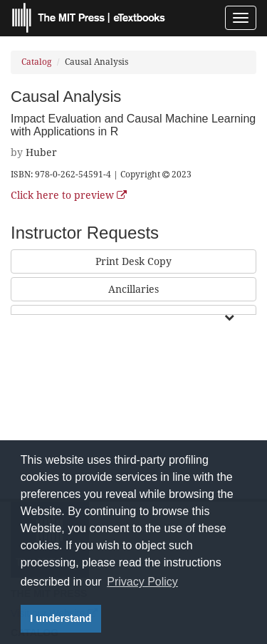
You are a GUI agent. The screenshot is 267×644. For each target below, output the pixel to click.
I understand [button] (61, 618)
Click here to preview (69, 195)
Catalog (36, 62)
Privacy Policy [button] (142, 582)
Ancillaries (133, 289)
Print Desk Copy (133, 261)
